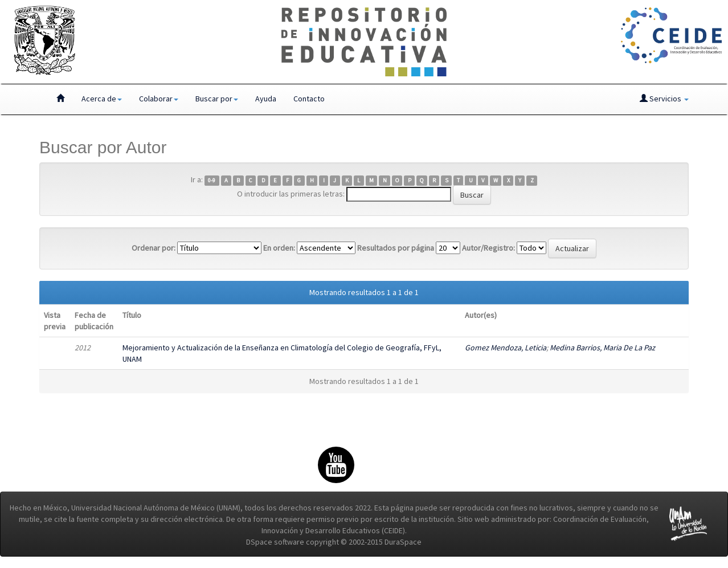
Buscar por (217, 99)
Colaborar (159, 99)
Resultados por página (396, 248)
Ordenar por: (154, 248)
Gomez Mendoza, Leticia (506, 348)
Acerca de (102, 99)
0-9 (212, 180)
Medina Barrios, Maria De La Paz (602, 348)
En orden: (279, 248)
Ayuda (266, 99)
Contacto (309, 99)
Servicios (664, 99)
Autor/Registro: (488, 248)
